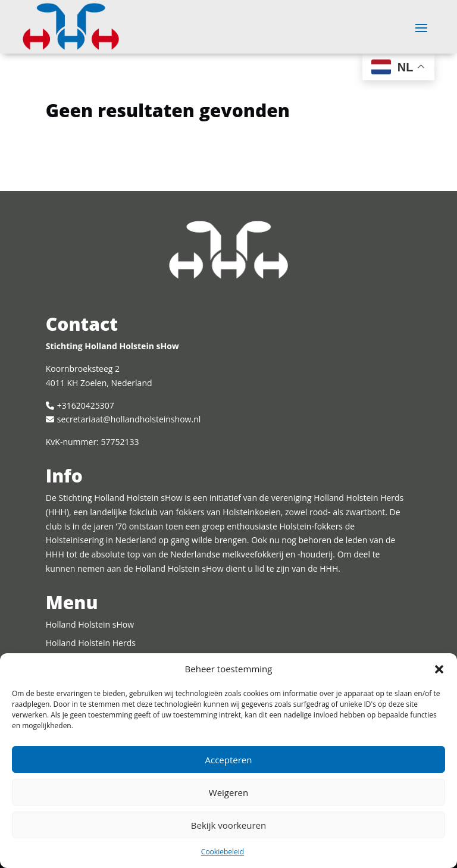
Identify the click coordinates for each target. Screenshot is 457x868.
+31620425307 (86, 405)
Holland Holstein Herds (91, 643)
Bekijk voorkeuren (228, 825)
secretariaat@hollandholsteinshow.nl (129, 419)
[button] (439, 669)
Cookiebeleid (223, 852)
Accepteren (229, 760)
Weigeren (228, 792)
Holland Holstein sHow (90, 624)
